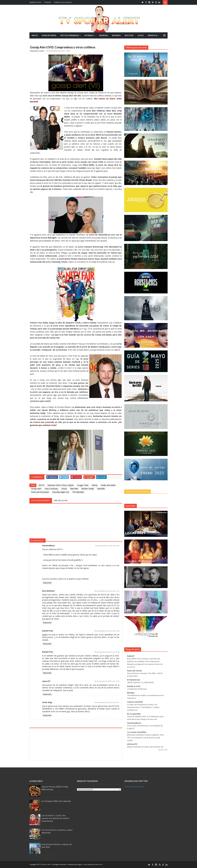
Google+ (89, 477)
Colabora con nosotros (63, 2)
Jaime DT (46, 681)
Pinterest (76, 477)
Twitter (64, 477)
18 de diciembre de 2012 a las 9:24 (107, 546)
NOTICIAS (129, 35)
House (64, 489)
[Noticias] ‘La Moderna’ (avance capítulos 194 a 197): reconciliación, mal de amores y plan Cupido (145, 738)
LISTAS (141, 35)
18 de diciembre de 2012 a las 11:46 (107, 631)
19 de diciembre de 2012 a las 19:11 (107, 703)
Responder (47, 583)
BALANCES (116, 35)
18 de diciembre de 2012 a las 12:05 (107, 681)
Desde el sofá (134, 686)
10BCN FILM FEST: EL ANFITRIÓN (140, 683)
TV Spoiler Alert (46, 865)
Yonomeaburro (134, 723)
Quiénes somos (35, 2)
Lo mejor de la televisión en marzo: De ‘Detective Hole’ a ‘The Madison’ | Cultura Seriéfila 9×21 (143, 707)
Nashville (101, 489)
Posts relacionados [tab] (41, 501)
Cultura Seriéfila (135, 702)
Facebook (52, 477)
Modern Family (88, 489)
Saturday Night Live (61, 492)
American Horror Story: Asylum (61, 485)
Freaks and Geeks (108, 485)
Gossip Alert (36, 489)
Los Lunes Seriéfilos (137, 732)
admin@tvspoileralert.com (93, 865)
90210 (41, 485)
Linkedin (101, 477)
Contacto (47, 2)
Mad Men (74, 489)
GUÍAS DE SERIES (49, 35)
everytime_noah (37, 51)
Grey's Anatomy (51, 489)
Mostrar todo (163, 750)
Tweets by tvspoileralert (134, 787)
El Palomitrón (134, 680)
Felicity (95, 485)
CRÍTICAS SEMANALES (69, 35)
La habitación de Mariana (137, 689)
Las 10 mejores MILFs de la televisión (56, 801)
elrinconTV (132, 744)
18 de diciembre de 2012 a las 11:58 (107, 652)
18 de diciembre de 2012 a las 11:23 (107, 591)
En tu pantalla (134, 714)
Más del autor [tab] (61, 501)
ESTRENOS (89, 35)
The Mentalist (78, 492)
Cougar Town (83, 485)
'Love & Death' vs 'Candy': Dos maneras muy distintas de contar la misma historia (55, 818)
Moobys (131, 693)
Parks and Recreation (40, 492)
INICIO (35, 35)
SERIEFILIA (152, 35)
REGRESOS (104, 35)
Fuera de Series (134, 671)
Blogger (79, 865)
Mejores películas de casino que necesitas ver (145, 747)
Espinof (131, 656)
